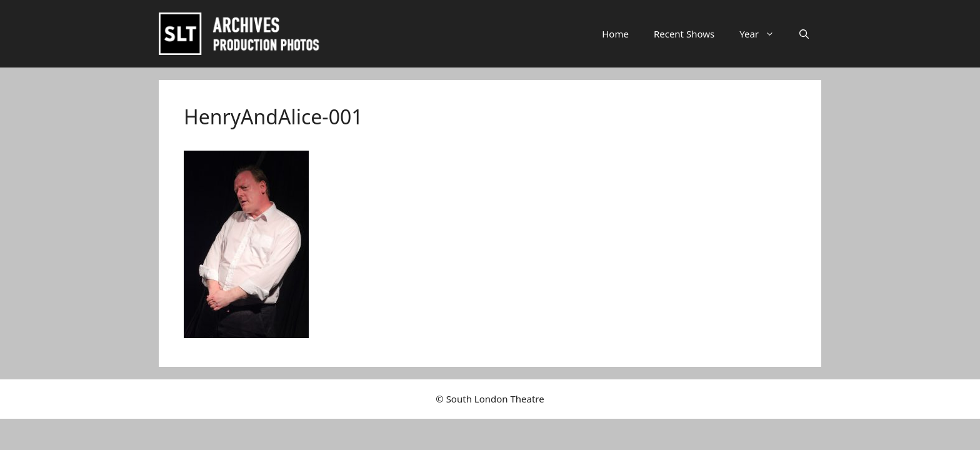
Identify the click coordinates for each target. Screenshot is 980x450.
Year (763, 34)
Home (615, 34)
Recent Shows (684, 34)
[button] (804, 34)
